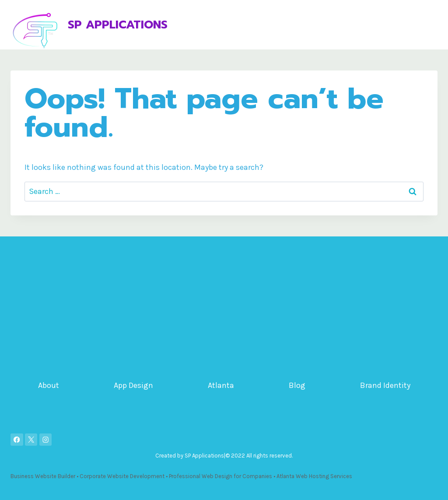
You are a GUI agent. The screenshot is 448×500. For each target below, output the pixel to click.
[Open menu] (429, 25)
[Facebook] (17, 440)
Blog (297, 385)
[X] (31, 440)
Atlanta (221, 385)
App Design (133, 385)
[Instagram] (46, 440)
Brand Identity (385, 385)
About (49, 385)
